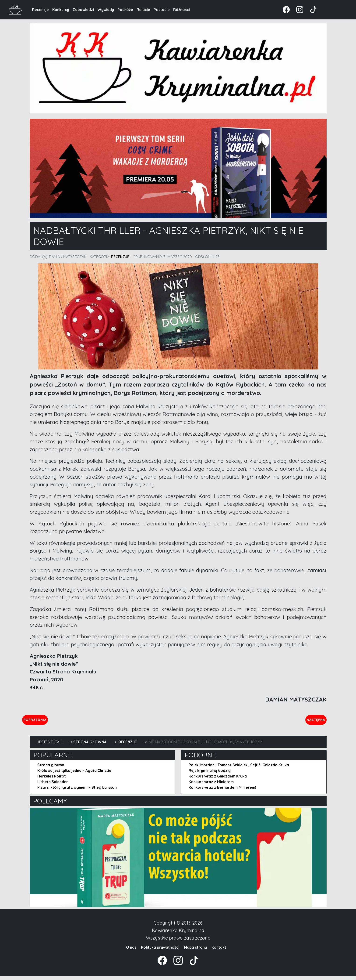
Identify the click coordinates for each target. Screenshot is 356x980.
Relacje (143, 10)
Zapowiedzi (83, 10)
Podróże (125, 10)
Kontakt (219, 951)
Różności (182, 10)
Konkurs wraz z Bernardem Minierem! (222, 791)
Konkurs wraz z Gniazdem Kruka (218, 780)
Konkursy (61, 10)
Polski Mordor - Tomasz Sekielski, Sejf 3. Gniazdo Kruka (239, 769)
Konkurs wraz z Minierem (211, 785)
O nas (131, 951)
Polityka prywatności (160, 951)
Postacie (162, 10)
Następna (312, 721)
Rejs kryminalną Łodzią (210, 774)
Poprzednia (57, 721)
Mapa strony (195, 951)
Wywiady (106, 10)
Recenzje (40, 10)
